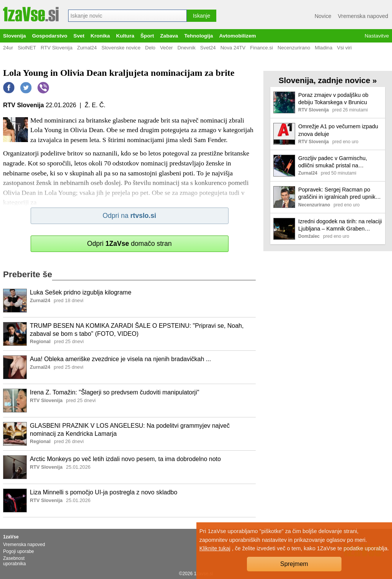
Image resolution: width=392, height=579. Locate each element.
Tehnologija (198, 36)
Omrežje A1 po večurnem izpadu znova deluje (338, 130)
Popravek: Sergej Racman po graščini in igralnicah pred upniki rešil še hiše (337, 194)
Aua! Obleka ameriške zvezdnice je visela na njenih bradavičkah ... (120, 359)
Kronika (100, 36)
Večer (167, 48)
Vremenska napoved (363, 16)
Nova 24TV (233, 48)
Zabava (169, 36)
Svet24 (208, 48)
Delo (150, 48)
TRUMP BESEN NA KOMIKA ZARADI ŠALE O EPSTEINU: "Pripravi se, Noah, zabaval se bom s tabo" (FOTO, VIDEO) (137, 330)
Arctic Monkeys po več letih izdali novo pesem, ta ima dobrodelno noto (125, 459)
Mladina (323, 48)
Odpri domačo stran (129, 244)
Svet (79, 36)
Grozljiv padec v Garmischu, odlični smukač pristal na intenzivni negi (333, 162)
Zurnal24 (87, 48)
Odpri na (129, 216)
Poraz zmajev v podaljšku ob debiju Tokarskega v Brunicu (333, 99)
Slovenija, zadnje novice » (328, 80)
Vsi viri (344, 48)
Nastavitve (377, 36)
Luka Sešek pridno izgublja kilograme (81, 292)
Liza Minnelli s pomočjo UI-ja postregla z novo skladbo (104, 492)
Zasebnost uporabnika (14, 561)
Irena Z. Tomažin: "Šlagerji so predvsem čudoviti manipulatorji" (114, 392)
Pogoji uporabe (19, 551)
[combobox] (127, 16)
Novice (323, 16)
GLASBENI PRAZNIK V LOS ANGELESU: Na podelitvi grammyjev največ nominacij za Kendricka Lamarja (130, 430)
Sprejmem (294, 564)
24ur (8, 48)
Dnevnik (186, 48)
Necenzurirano (294, 48)
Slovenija (15, 36)
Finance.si (261, 48)
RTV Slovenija (56, 48)
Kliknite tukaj (215, 548)
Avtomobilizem (237, 36)
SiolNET (27, 48)
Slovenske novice (121, 48)
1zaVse (11, 537)
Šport (147, 36)
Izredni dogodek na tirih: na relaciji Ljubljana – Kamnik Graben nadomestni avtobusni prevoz (340, 225)
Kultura (125, 36)
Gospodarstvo (50, 36)
